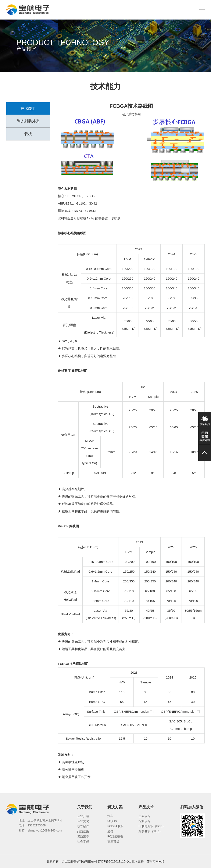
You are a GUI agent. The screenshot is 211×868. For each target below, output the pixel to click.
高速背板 (113, 841)
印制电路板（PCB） (152, 826)
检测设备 (144, 821)
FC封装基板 (115, 836)
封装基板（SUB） (151, 831)
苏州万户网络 (155, 861)
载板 (28, 134)
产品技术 (146, 807)
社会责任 (83, 841)
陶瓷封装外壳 (28, 121)
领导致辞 (83, 826)
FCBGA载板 (115, 826)
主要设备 (144, 816)
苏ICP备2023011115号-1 (114, 861)
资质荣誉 (83, 836)
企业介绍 (83, 816)
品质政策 (83, 831)
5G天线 (112, 821)
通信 (110, 831)
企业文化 (83, 821)
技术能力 (28, 109)
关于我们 (85, 807)
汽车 (110, 816)
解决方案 (115, 807)
